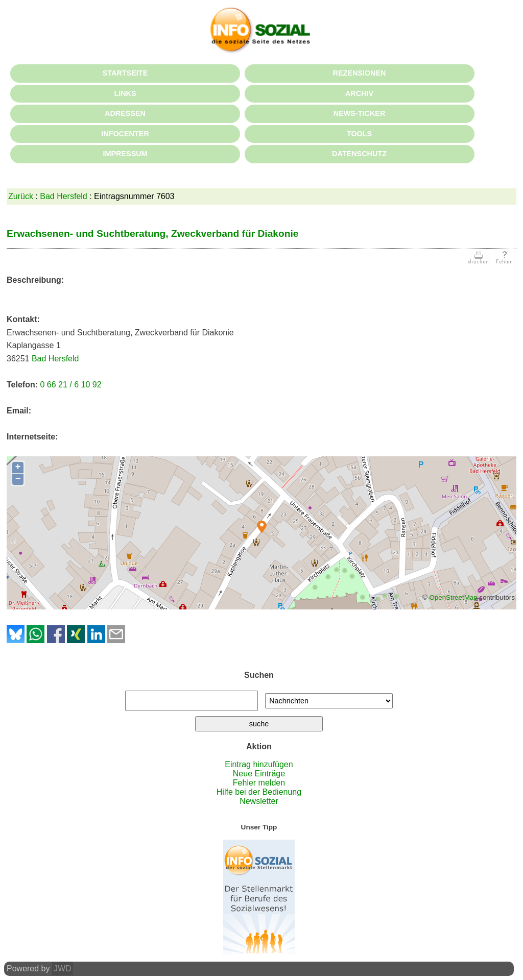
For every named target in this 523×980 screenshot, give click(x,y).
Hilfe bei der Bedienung (259, 792)
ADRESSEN (125, 113)
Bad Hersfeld (64, 196)
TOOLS (359, 134)
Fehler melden (259, 783)
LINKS (125, 93)
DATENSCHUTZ (359, 154)
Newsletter (259, 801)
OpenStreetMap (453, 597)
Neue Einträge (259, 774)
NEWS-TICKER (360, 113)
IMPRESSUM (125, 154)
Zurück (21, 196)
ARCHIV (359, 93)
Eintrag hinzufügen (259, 764)
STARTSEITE (125, 73)
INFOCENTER (125, 134)
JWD (63, 969)
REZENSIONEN (360, 73)
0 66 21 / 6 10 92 (70, 385)
